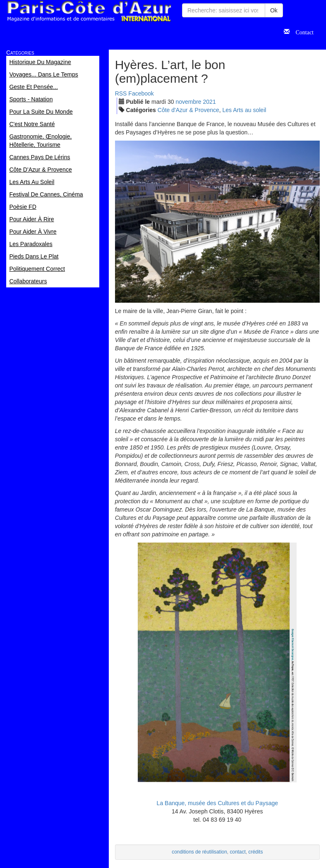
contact (237, 852)
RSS (121, 93)
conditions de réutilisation (199, 852)
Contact (302, 31)
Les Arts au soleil (244, 110)
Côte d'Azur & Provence (188, 110)
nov (188, 102)
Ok (274, 10)
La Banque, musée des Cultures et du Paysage (217, 803)
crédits (255, 852)
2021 (210, 102)
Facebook (141, 93)
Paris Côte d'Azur (89, 11)
